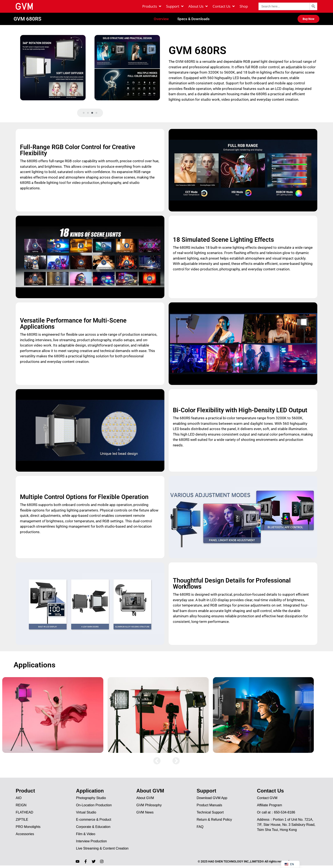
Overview (161, 19)
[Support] (175, 6)
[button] (84, 114)
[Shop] (244, 6)
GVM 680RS (28, 19)
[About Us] (198, 6)
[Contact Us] (224, 6)
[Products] (152, 6)
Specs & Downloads (193, 19)
